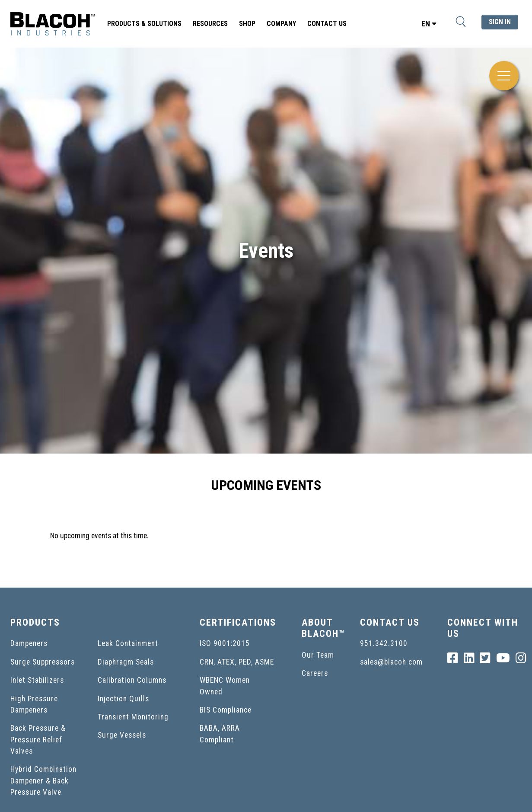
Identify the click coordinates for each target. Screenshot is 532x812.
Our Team (318, 655)
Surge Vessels (122, 735)
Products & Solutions (144, 24)
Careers (315, 673)
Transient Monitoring (133, 717)
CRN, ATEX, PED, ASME (237, 662)
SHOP (247, 24)
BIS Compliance (226, 710)
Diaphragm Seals (126, 662)
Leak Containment (128, 643)
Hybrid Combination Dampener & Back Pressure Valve (43, 781)
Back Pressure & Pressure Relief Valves (38, 740)
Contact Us (327, 24)
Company (281, 24)
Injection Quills (123, 699)
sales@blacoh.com (391, 662)
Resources (210, 24)
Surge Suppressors (43, 662)
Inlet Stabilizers (37, 680)
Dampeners (29, 643)
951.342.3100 (384, 643)
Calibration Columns (132, 680)
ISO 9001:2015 (225, 643)
